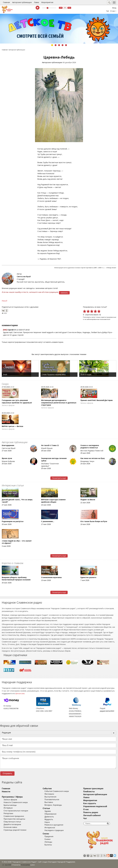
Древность (49, 817)
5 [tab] (66, 45)
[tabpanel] (59, 29)
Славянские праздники (14, 816)
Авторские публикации (22, 2)
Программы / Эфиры (12, 797)
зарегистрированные (109, 317)
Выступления (50, 797)
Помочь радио (91, 812)
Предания (49, 836)
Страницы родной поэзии (15, 830)
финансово (20, 694)
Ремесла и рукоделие (54, 825)
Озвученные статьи (12, 822)
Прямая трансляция (93, 789)
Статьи (46, 808)
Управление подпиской (95, 806)
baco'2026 (6, 865)
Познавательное (52, 800)
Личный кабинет (92, 815)
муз (69, 8)
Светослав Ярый (24, 277)
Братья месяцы (10, 805)
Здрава (48, 811)
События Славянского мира (57, 791)
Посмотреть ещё (59, 478)
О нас (86, 809)
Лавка (37, 2)
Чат (108, 11)
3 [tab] (59, 45)
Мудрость (49, 819)
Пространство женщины (14, 819)
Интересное (50, 828)
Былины (48, 845)
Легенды (48, 842)
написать (64, 293)
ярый (5, 301)
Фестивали (49, 794)
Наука (47, 822)
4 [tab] (63, 45)
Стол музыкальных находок (16, 811)
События (47, 789)
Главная (6, 2)
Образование (50, 814)
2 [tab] (56, 45)
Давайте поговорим (12, 824)
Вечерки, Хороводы (53, 805)
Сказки (47, 839)
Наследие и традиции (54, 830)
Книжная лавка (10, 827)
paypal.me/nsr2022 (107, 711)
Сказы (46, 834)
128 (61, 8)
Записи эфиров (10, 800)
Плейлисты (89, 792)
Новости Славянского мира (16, 802)
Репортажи (8, 813)
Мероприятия (47, 2)
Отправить (7, 773)
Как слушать (90, 803)
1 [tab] (52, 45)
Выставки (49, 802)
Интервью (8, 808)
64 (65, 8)
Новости (6, 792)
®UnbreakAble (25, 865)
